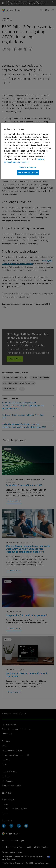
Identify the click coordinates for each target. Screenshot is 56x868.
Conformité (6, 760)
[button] (4, 49)
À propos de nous (9, 725)
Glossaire (6, 804)
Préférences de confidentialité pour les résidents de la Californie (23, 858)
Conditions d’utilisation (12, 847)
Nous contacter (8, 799)
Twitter (11, 826)
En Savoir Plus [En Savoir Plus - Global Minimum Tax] (13, 359)
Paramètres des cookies (12, 852)
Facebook (4, 826)
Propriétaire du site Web (12, 786)
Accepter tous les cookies (28, 173)
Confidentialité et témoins (37, 847)
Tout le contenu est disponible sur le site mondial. (32, 4)
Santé (4, 746)
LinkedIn (19, 826)
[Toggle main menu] (52, 10)
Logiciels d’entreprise (40, 378)
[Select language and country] (47, 10)
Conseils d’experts (15, 714)
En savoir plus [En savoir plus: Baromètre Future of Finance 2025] (13, 501)
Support (5, 813)
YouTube (26, 826)
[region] (28, 151)
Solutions (6, 741)
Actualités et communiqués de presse (17, 729)
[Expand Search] (41, 10)
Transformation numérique (15, 378)
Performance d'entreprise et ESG (15, 755)
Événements (7, 734)
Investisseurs (7, 781)
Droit (4, 764)
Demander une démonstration (14, 809)
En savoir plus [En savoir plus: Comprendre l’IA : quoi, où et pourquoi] (13, 628)
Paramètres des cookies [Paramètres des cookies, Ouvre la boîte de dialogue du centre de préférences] (28, 167)
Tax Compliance (10, 389)
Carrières (6, 776)
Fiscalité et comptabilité (12, 750)
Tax (22, 389)
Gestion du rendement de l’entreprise (19, 383)
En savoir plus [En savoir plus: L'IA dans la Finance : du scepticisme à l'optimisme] (13, 692)
